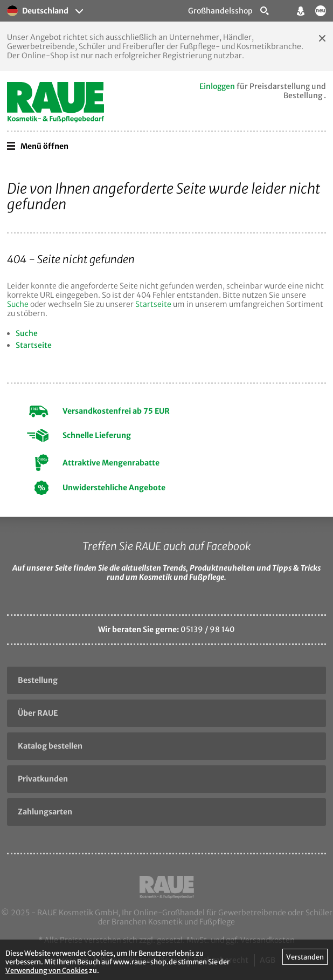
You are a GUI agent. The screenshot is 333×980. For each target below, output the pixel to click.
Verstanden (305, 957)
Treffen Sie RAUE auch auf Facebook (166, 546)
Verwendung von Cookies (47, 970)
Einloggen (217, 86)
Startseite (153, 304)
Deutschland (38, 11)
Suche (18, 304)
